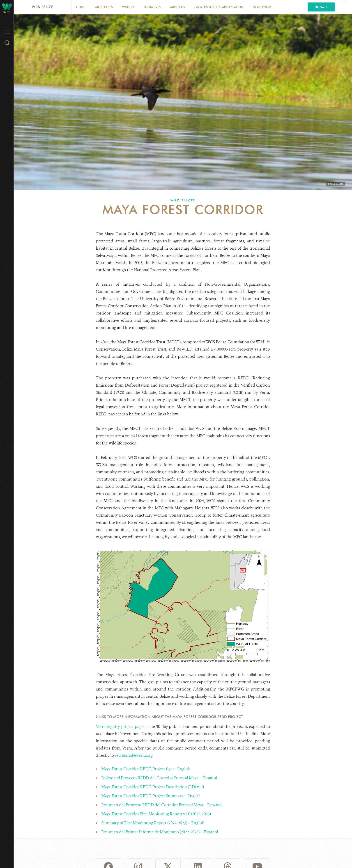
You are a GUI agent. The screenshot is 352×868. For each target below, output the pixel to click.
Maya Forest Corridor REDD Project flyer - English (146, 769)
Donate (321, 7)
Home (81, 7)
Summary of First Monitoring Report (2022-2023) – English (153, 823)
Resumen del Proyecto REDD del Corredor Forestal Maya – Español (162, 805)
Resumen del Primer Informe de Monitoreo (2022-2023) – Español (160, 832)
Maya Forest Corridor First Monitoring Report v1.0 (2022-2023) (156, 814)
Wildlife (129, 7)
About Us (177, 7)
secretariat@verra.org (134, 755)
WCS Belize (43, 7)
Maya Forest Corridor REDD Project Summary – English (151, 796)
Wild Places (104, 7)
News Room (262, 7)
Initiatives (152, 7)
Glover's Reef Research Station (219, 7)
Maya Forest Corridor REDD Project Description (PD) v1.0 (153, 787)
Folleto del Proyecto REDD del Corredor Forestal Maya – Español (160, 778)
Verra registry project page (120, 727)
